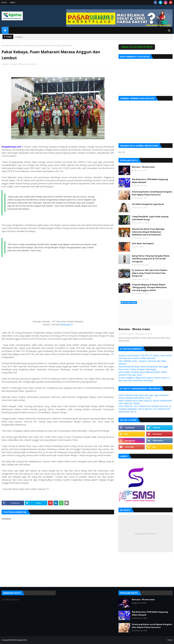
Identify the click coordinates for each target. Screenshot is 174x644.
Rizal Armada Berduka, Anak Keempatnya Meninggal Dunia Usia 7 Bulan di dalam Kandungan (143, 368)
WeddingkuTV (66, 324)
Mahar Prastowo (10, 64)
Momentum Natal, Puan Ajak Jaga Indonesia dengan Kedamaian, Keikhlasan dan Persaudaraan (148, 232)
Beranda (5, 45)
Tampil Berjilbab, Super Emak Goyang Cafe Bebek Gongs (150, 218)
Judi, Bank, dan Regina (143, 243)
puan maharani (17, 45)
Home (4, 2)
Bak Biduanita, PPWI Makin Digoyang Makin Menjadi (150, 181)
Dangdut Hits (22, 640)
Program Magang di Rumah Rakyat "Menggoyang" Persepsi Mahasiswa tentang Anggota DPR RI (149, 287)
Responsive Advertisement (146, 534)
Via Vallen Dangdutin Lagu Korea (148, 204)
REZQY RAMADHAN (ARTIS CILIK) (135, 398)
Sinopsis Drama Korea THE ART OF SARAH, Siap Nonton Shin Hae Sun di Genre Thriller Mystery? (145, 357)
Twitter (12, 2)
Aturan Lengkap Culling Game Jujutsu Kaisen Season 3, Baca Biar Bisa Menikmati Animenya (144, 379)
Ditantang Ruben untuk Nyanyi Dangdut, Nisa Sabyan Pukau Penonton (152, 193)
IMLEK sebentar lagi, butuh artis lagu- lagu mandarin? (144, 395)
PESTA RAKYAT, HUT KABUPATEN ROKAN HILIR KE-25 (145, 406)
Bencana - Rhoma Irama (143, 167)
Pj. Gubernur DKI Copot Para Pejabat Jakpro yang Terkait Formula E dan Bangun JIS (150, 273)
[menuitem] (5, 30)
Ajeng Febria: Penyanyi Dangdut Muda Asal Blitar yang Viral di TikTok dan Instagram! (151, 259)
